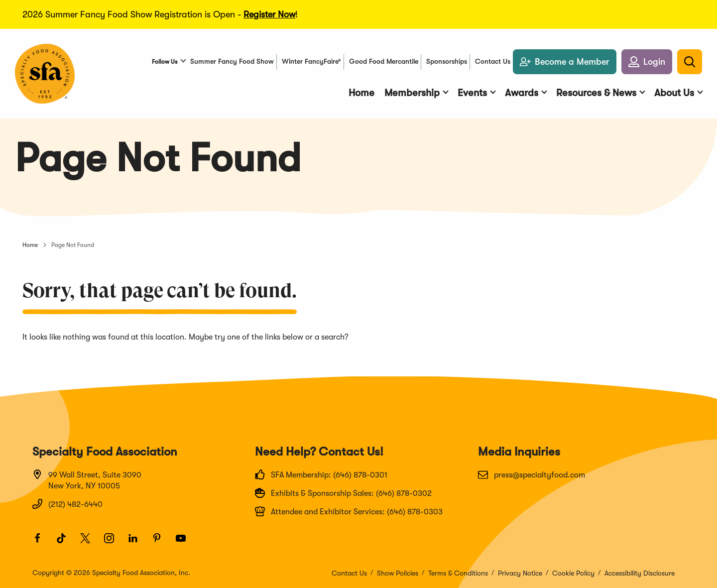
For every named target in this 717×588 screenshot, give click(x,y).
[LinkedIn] (137, 543)
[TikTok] (66, 543)
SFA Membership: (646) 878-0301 (321, 474)
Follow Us (165, 62)
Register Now (269, 14)
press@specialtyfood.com (532, 474)
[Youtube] (185, 543)
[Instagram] (114, 543)
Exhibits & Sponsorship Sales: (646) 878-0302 (343, 493)
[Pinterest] (161, 543)
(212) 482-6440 (67, 504)
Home (30, 245)
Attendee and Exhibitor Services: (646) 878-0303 (349, 511)
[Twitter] (90, 543)
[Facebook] (42, 543)
